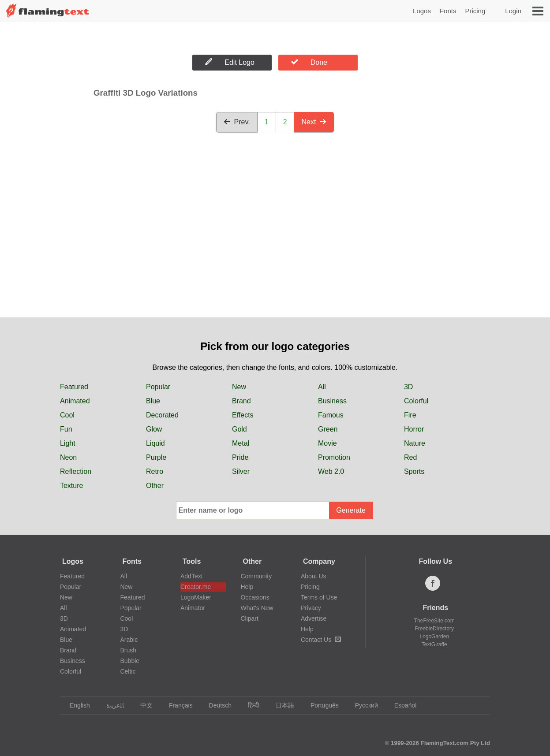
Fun (66, 429)
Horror (414, 429)
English (76, 705)
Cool (67, 415)
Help (247, 587)
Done (309, 62)
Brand (241, 401)
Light (68, 443)
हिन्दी (249, 705)
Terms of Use (319, 597)
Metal (241, 443)
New (239, 387)
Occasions (255, 597)
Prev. (237, 122)
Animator (193, 608)
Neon (68, 457)
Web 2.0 (331, 471)
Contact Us (321, 640)
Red (410, 457)
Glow (154, 429)
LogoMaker (196, 597)
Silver (241, 471)
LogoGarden (434, 637)
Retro (155, 471)
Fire (410, 415)
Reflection (76, 471)
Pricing (475, 11)
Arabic (129, 640)
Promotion (334, 457)
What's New (257, 608)
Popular (158, 387)
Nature (415, 443)
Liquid (155, 443)
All (322, 387)
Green (328, 429)
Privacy (311, 608)
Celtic (128, 671)
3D (408, 387)
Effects (243, 415)
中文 (142, 705)
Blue (153, 401)
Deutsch (216, 705)
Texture (71, 486)
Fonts (448, 11)
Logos (422, 11)
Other (155, 486)
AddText (192, 576)
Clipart (249, 618)
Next (314, 122)
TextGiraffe (434, 644)
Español (401, 705)
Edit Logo (230, 62)
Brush (128, 650)
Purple (156, 457)
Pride (240, 457)
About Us (314, 576)
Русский (362, 705)
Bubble (130, 661)
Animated (75, 401)
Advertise (314, 618)
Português (320, 705)
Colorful (416, 401)
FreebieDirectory (434, 629)
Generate (351, 510)
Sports (414, 471)
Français (177, 705)
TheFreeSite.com (434, 621)
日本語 (281, 705)
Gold (239, 429)
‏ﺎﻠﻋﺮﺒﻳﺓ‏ (111, 705)
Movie (327, 443)
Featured (74, 387)
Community (256, 576)
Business (332, 401)
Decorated (162, 415)
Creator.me (196, 587)
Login (513, 11)
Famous (331, 415)
